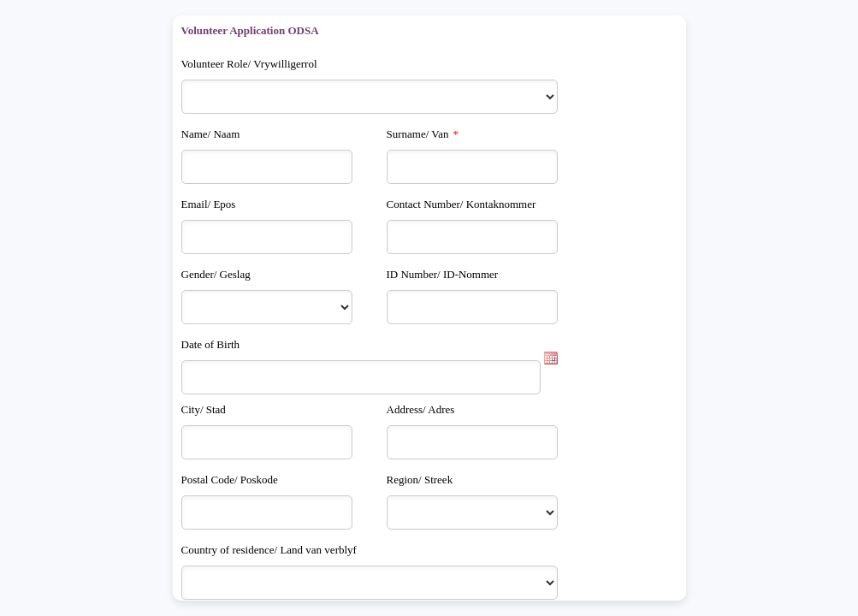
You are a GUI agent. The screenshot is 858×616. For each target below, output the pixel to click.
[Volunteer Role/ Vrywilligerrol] (370, 97)
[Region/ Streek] (472, 512)
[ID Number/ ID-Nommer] (472, 307)
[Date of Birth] (361, 377)
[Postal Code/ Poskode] (267, 512)
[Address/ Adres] (472, 442)
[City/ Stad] (267, 442)
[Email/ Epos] (267, 237)
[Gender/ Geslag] (267, 307)
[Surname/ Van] (472, 167)
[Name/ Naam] (267, 167)
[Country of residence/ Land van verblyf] (370, 583)
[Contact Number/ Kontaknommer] (472, 237)
